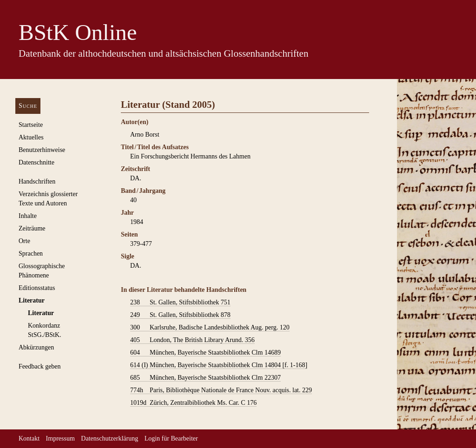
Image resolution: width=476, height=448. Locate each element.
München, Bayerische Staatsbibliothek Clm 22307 (205, 378)
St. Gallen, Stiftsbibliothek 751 (180, 303)
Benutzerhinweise (42, 150)
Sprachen (31, 254)
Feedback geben (40, 366)
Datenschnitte (36, 162)
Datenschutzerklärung (109, 438)
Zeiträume (32, 228)
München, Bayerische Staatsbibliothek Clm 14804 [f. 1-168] (219, 365)
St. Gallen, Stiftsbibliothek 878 (180, 315)
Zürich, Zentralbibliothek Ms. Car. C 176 (193, 403)
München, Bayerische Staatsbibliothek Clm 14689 (205, 353)
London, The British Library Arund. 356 (192, 340)
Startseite (31, 125)
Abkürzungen (36, 347)
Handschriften (37, 181)
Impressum (60, 438)
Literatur (32, 300)
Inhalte (28, 216)
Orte (24, 241)
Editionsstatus (37, 288)
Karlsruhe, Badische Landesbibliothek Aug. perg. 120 (210, 328)
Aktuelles (31, 137)
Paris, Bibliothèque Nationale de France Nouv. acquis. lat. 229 (221, 390)
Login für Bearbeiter (171, 438)
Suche (28, 106)
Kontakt (29, 438)
